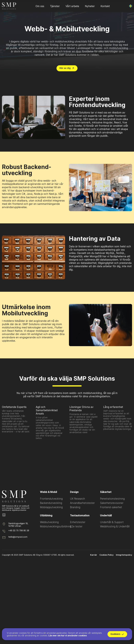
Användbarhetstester (82, 503)
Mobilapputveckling (51, 507)
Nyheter (90, 6)
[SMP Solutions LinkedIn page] (4, 516)
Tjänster (55, 6)
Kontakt (105, 6)
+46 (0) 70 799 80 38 (19, 530)
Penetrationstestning (112, 499)
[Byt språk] (131, 6)
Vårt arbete (72, 6)
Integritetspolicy (124, 555)
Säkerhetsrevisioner (112, 503)
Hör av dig (67, 68)
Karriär (94, 555)
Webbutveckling (49, 522)
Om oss (40, 6)
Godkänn (117, 635)
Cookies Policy (106, 555)
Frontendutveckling (51, 499)
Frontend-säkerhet (111, 507)
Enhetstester (78, 522)
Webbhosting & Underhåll (115, 526)
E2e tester (76, 526)
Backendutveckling (51, 503)
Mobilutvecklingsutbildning (56, 526)
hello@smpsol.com (18, 537)
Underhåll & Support (112, 522)
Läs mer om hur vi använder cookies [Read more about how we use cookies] (68, 636)
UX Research (77, 499)
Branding (75, 507)
